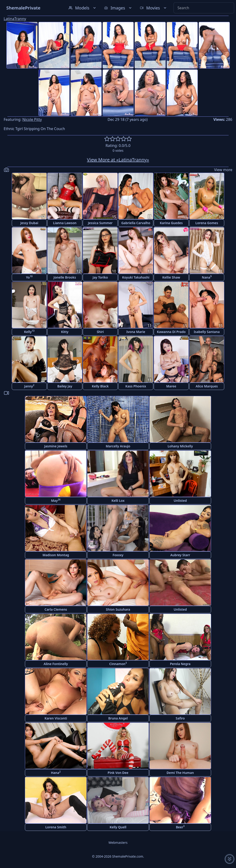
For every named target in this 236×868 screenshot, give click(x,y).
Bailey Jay (65, 386)
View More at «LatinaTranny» (118, 160)
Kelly (29, 331)
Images (118, 8)
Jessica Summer (100, 223)
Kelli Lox (118, 501)
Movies (154, 8)
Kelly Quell (118, 827)
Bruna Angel (118, 718)
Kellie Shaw (171, 277)
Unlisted (180, 501)
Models (83, 8)
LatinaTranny (15, 19)
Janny (29, 386)
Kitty (65, 332)
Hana (56, 772)
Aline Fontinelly (56, 664)
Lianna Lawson (65, 223)
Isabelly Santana (207, 332)
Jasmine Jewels (56, 446)
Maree (171, 386)
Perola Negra (180, 664)
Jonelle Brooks (65, 277)
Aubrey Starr (180, 555)
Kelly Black (100, 386)
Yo (29, 277)
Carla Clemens (56, 609)
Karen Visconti (56, 718)
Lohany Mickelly (180, 446)
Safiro (180, 718)
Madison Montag (56, 555)
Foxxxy (118, 555)
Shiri (100, 332)
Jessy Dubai (29, 223)
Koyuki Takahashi (136, 277)
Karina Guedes (171, 223)
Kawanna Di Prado (171, 332)
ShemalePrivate (23, 8)
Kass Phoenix (136, 386)
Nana (207, 277)
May (56, 500)
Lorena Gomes (207, 223)
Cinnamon (118, 664)
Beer (180, 827)
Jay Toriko (100, 277)
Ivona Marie (136, 332)
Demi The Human (180, 773)
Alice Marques (207, 386)
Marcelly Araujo (118, 446)
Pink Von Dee (118, 773)
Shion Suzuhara (118, 609)
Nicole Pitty (32, 119)
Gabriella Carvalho (136, 223)
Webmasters (118, 843)
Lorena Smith (56, 827)
